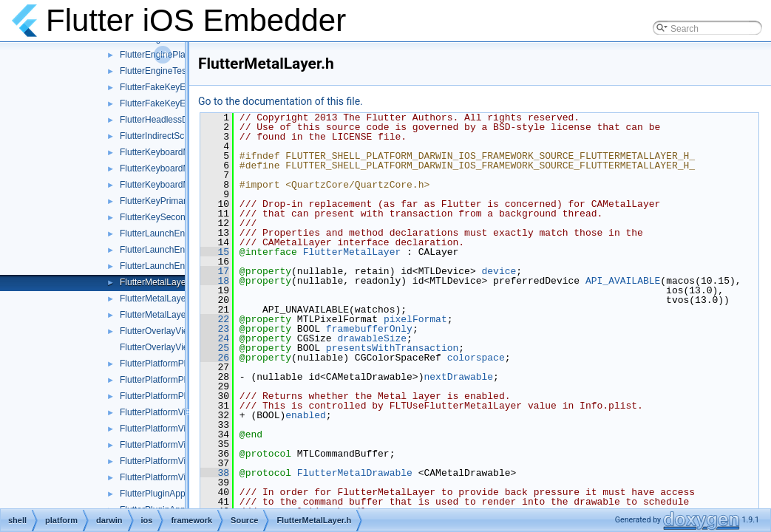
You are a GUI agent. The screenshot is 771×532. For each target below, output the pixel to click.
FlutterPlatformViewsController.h (183, 445)
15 (215, 252)
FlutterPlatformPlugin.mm (170, 380)
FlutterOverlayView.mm (166, 347)
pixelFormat (415, 319)
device (499, 271)
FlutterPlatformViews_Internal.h (181, 429)
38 (215, 473)
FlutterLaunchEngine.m (166, 250)
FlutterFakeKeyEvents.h (167, 87)
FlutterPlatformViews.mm (169, 412)
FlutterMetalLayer (352, 252)
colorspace (476, 358)
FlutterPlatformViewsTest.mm (177, 477)
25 (215, 348)
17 (215, 271)
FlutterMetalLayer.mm (163, 299)
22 (215, 319)
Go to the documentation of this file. (281, 101)
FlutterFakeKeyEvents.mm (172, 103)
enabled (306, 415)
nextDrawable (458, 377)
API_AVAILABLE (623, 281)
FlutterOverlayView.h (161, 331)
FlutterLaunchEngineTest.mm (177, 266)
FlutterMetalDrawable (355, 473)
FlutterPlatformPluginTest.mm (178, 396)
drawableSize (372, 338)
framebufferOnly (369, 329)
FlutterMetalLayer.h (158, 282)
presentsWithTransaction (392, 348)
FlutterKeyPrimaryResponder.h (180, 201)
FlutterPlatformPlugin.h (165, 364)
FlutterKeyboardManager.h (172, 152)
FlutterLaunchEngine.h (164, 233)
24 (215, 338)
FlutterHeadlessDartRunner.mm (182, 120)
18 (215, 281)
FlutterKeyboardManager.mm (177, 168)
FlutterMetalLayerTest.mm (171, 315)
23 (215, 329)
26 (215, 358)
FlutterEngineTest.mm (163, 71)
